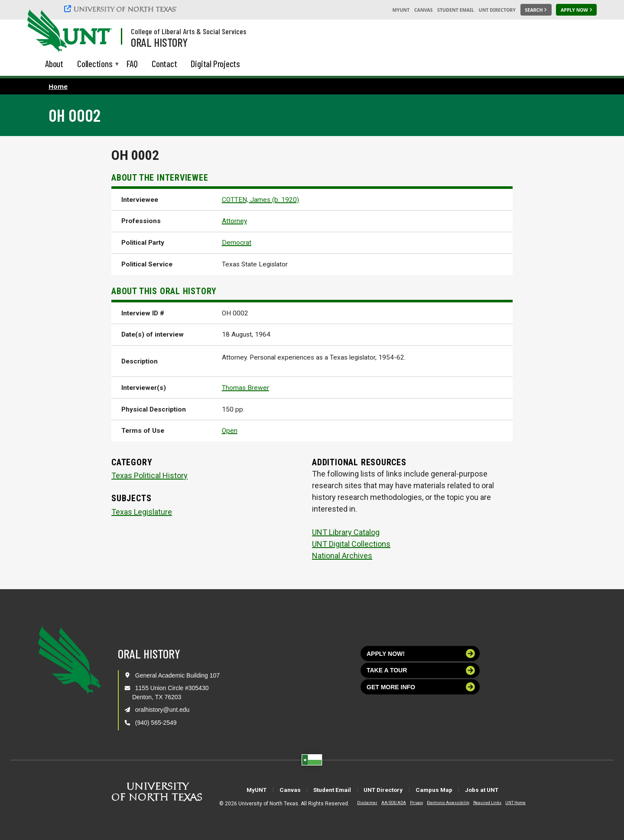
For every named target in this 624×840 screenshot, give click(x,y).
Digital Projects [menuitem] (215, 63)
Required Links (480, 803)
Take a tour (421, 670)
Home (58, 86)
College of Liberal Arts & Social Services (188, 31)
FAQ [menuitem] (132, 63)
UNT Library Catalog (346, 532)
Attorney (234, 221)
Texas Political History (149, 475)
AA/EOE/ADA (387, 803)
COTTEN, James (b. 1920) (260, 200)
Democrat (237, 243)
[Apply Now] (576, 10)
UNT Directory (497, 10)
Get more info (421, 687)
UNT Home (509, 803)
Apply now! (421, 654)
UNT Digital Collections (351, 544)
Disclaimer (360, 803)
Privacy (409, 803)
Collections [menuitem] (95, 64)
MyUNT (401, 10)
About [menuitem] (54, 63)
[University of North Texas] (122, 9)
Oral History (159, 42)
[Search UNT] (536, 10)
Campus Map (450, 790)
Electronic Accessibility (441, 803)
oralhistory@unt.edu (162, 710)
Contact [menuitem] (164, 63)
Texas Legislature (142, 512)
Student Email (456, 10)
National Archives (342, 556)
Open (230, 431)
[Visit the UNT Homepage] (99, 31)
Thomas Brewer (245, 388)
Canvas (424, 10)
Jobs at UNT (510, 790)
